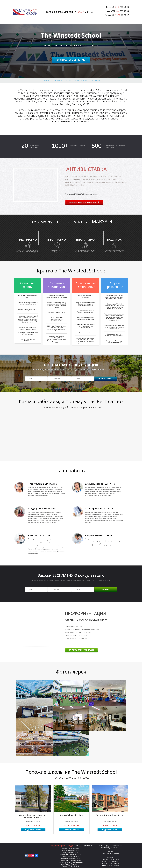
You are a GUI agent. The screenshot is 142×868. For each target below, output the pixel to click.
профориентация (82, 80)
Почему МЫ (57, 80)
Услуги (68, 80)
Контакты (96, 80)
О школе (46, 80)
